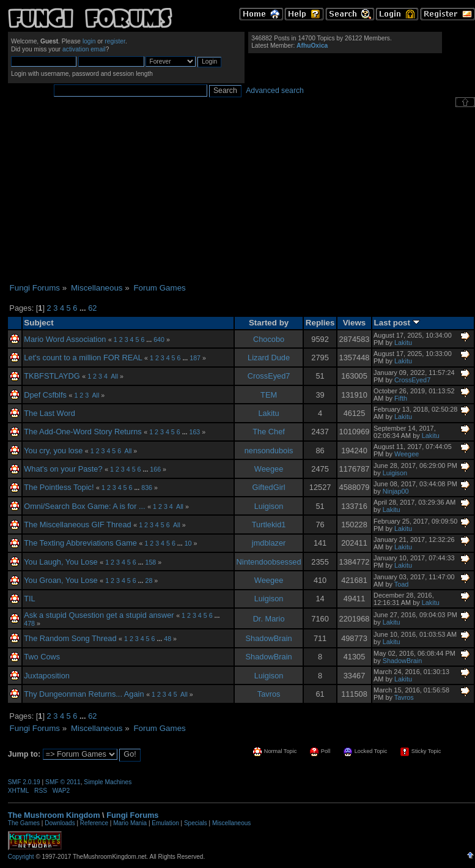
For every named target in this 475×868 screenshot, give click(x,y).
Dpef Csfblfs (45, 395)
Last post (397, 323)
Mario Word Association (65, 339)
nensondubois (269, 451)
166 (155, 469)
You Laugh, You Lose (61, 562)
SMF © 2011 (63, 782)
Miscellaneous (231, 823)
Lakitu (403, 343)
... (84, 308)
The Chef (269, 432)
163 (194, 432)
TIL (30, 599)
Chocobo (269, 339)
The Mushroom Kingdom (54, 815)
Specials (196, 823)
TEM (269, 395)
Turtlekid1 (269, 525)
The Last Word (50, 413)
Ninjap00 (396, 491)
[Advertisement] (241, 195)
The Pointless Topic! (59, 487)
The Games (24, 823)
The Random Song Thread (70, 638)
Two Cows (42, 657)
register (115, 41)
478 (29, 623)
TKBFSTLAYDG (52, 376)
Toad (402, 584)
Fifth (401, 398)
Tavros (269, 694)
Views (355, 323)
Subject (39, 323)
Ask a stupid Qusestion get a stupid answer (99, 615)
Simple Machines (108, 782)
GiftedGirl (269, 487)
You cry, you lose (53, 451)
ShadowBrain (269, 638)
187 (195, 358)
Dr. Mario (269, 619)
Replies (320, 323)
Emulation (165, 823)
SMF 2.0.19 (24, 782)
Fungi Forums (132, 815)
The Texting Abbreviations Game (80, 543)
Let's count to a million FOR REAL (83, 358)
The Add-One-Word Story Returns (83, 432)
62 (92, 308)
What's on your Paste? (63, 469)
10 (188, 543)
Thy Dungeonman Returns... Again (84, 694)
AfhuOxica (312, 46)
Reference (94, 823)
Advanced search (275, 91)
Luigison (395, 473)
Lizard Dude (269, 358)
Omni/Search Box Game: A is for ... (84, 506)
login (89, 41)
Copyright (21, 857)
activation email (84, 49)
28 (149, 581)
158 (150, 562)
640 (159, 339)
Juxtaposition (47, 676)
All (114, 376)
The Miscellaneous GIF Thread (77, 525)
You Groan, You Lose (61, 580)
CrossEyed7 (269, 376)
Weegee (407, 454)
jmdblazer (269, 543)
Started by (269, 323)
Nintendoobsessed (269, 562)
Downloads (60, 823)
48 (168, 639)
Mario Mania (130, 823)
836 (147, 488)
